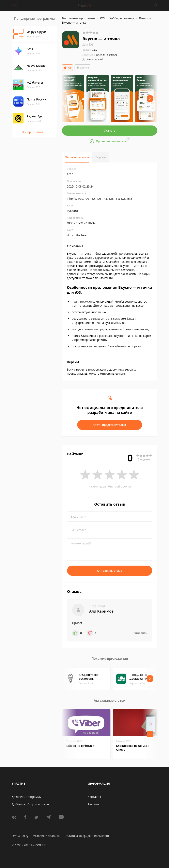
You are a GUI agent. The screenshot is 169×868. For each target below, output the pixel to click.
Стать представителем (110, 425)
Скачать (110, 130)
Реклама (94, 804)
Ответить (140, 633)
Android (83, 68)
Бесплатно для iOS (106, 55)
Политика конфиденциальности (87, 836)
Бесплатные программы (79, 18)
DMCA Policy (20, 836)
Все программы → (34, 132)
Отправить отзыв (110, 571)
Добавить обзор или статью (31, 804)
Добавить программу (26, 797)
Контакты (94, 797)
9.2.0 (90, 50)
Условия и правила (46, 836)
